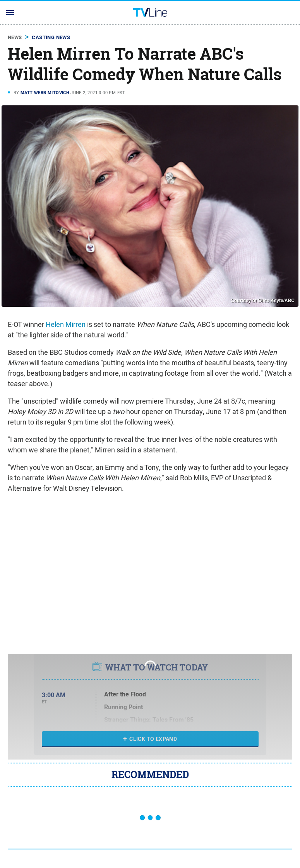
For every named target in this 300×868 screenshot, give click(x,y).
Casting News (51, 37)
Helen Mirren (66, 324)
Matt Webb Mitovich (45, 93)
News (15, 37)
